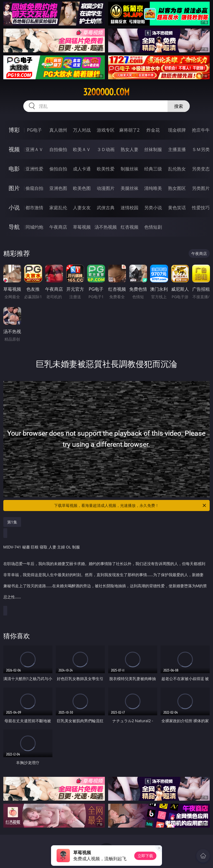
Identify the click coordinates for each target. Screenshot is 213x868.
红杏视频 (130, 227)
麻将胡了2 (129, 130)
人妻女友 (82, 208)
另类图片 (201, 188)
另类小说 (153, 208)
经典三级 (153, 169)
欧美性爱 (106, 169)
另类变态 (201, 169)
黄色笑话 (177, 208)
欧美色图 (82, 188)
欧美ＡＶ (82, 149)
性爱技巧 (201, 208)
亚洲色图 (58, 188)
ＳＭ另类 (201, 149)
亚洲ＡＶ (34, 149)
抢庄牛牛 (201, 130)
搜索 (179, 106)
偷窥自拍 (34, 188)
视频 (14, 149)
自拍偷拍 (58, 149)
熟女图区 (177, 188)
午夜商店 (58, 227)
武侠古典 (106, 208)
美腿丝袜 (130, 188)
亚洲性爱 (34, 169)
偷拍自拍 (58, 169)
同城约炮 (34, 227)
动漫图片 (106, 188)
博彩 (14, 130)
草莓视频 (82, 227)
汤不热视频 (106, 227)
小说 (14, 207)
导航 (14, 227)
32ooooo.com (106, 92)
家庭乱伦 (58, 208)
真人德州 (58, 130)
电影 (14, 169)
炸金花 (153, 130)
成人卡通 (82, 169)
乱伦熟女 (177, 169)
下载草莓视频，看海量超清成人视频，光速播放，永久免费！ (130, 506)
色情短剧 (153, 227)
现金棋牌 (177, 130)
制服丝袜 (130, 169)
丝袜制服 (153, 149)
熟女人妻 (130, 149)
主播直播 (177, 149)
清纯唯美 (153, 188)
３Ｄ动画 (106, 149)
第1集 (12, 522)
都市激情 (34, 208)
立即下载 (145, 856)
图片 (14, 188)
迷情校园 (130, 208)
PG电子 (34, 130)
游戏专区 (106, 130)
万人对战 (82, 130)
